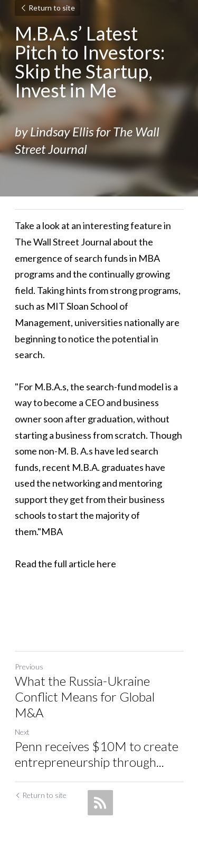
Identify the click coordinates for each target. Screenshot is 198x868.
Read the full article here (65, 564)
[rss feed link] (100, 803)
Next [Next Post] (22, 732)
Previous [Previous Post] (29, 667)
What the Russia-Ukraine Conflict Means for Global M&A (85, 697)
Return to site (48, 8)
